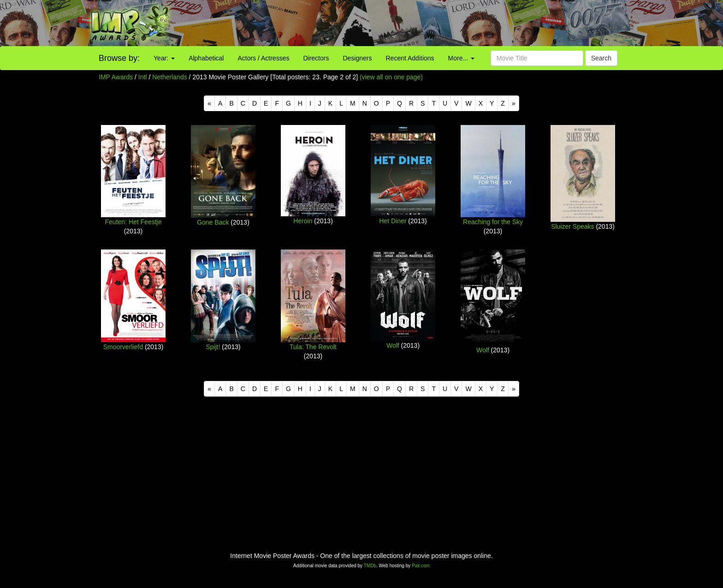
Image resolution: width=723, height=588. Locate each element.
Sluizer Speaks (572, 226)
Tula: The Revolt (313, 347)
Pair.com (421, 566)
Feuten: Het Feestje (133, 222)
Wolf (393, 345)
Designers (357, 58)
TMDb (370, 566)
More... (461, 58)
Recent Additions (410, 58)
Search (601, 58)
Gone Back (213, 222)
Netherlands (170, 77)
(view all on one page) (391, 77)
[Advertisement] (452, 23)
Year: (164, 58)
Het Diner (393, 221)
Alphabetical (206, 58)
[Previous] (209, 103)
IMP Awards (116, 77)
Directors (316, 58)
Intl (143, 77)
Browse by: (119, 58)
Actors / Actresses (263, 58)
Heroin (303, 221)
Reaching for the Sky (493, 222)
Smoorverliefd (123, 347)
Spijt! (213, 347)
